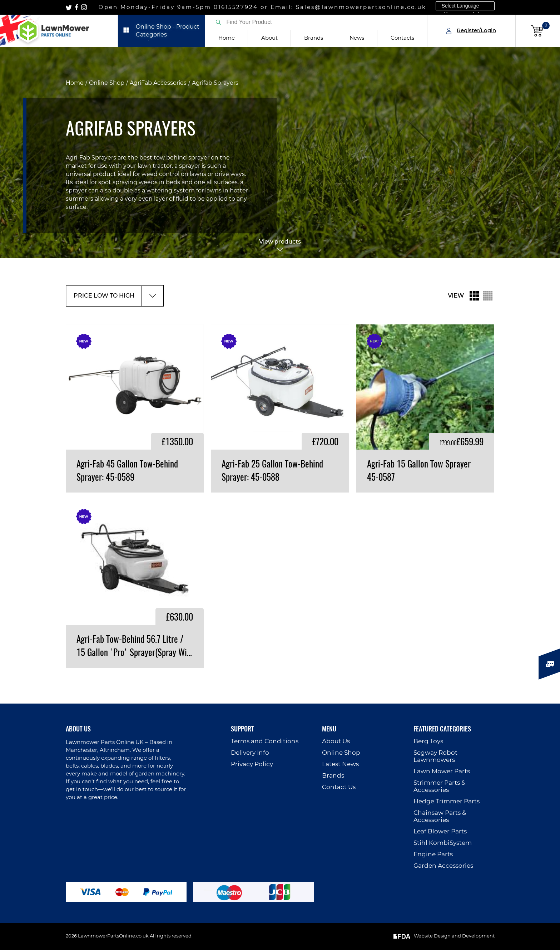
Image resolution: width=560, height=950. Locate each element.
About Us (336, 741)
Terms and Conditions (265, 741)
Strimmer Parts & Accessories (439, 786)
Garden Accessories (443, 866)
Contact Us (339, 787)
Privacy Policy (252, 764)
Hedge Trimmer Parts (447, 801)
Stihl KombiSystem (443, 843)
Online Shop (107, 83)
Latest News (340, 764)
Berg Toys (428, 741)
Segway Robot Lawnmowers (435, 756)
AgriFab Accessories (158, 83)
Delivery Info (250, 753)
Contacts (402, 38)
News (357, 38)
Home (227, 38)
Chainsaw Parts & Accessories (440, 816)
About (269, 38)
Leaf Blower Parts (440, 831)
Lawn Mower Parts (442, 771)
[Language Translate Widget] (465, 6)
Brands (314, 38)
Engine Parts (433, 854)
